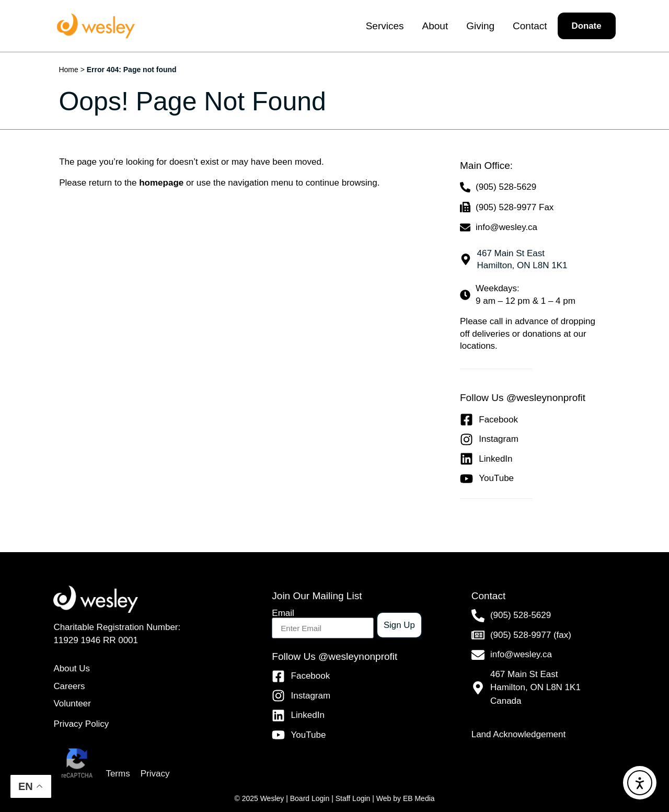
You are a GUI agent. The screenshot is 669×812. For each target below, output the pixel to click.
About (435, 26)
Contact (529, 26)
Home (68, 70)
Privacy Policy (81, 724)
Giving (480, 26)
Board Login (310, 798)
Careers (69, 686)
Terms (118, 774)
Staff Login (353, 798)
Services (384, 26)
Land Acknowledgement (519, 734)
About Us (72, 668)
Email (283, 613)
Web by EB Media (406, 798)
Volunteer (72, 704)
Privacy (155, 774)
